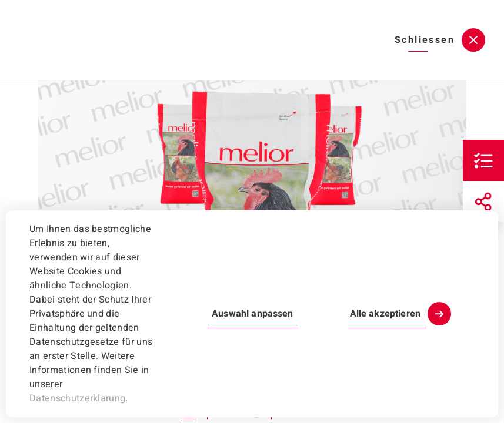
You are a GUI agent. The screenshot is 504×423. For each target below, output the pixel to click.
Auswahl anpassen (252, 314)
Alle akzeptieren (385, 314)
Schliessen (425, 40)
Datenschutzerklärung (77, 398)
